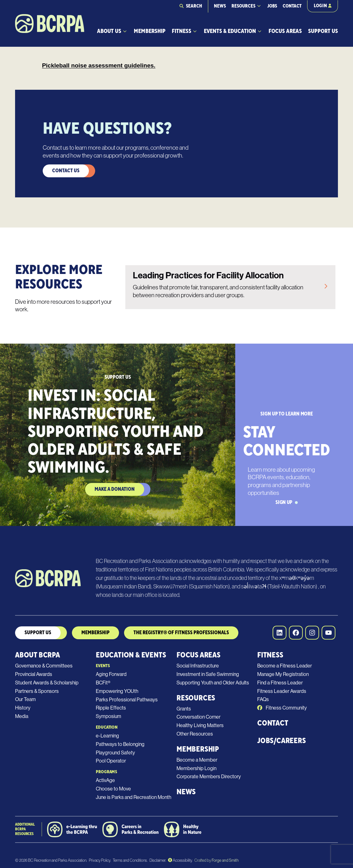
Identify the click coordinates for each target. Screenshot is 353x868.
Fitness (182, 31)
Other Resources (195, 734)
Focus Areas (285, 31)
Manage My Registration (283, 674)
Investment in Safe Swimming (208, 674)
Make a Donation (115, 489)
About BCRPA (38, 655)
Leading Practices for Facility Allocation (208, 275)
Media (22, 716)
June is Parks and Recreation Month (133, 797)
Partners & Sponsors (37, 691)
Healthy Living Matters (200, 725)
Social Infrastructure (198, 666)
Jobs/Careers (282, 741)
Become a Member (197, 760)
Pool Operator (111, 761)
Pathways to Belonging (120, 744)
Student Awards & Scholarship (47, 683)
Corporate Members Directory (209, 777)
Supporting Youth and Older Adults (213, 683)
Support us (38, 633)
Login (323, 6)
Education (107, 727)
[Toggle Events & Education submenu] (260, 31)
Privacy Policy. (100, 860)
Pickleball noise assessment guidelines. (99, 65)
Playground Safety (115, 753)
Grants (184, 709)
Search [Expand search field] (194, 6)
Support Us (323, 31)
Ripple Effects (111, 708)
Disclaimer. (158, 860)
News (220, 6)
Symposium (109, 716)
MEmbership (95, 633)
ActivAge (105, 780)
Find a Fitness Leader (280, 683)
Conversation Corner (198, 717)
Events (103, 666)
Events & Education (230, 31)
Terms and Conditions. (130, 860)
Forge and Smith (225, 860)
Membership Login (196, 768)
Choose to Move (113, 789)
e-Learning (107, 736)
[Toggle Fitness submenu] (195, 31)
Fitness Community (282, 708)
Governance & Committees (44, 666)
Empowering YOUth (117, 691)
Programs (106, 772)
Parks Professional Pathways (127, 700)
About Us (109, 31)
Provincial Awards (34, 674)
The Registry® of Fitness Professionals (181, 633)
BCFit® (103, 683)
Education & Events (131, 655)
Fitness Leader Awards (282, 691)
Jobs (272, 6)
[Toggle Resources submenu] (259, 6)
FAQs (263, 699)
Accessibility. (180, 860)
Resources (243, 6)
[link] (230, 287)
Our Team (25, 699)
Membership (150, 31)
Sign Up (287, 502)
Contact (292, 6)
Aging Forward (111, 674)
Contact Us (66, 171)
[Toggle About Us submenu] (125, 31)
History (23, 708)
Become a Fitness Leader (285, 666)
